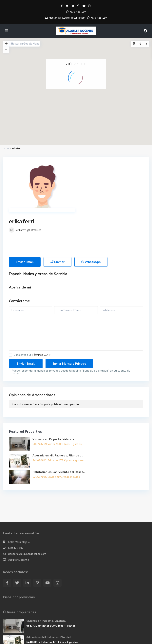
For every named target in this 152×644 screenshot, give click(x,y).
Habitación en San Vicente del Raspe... (59, 432)
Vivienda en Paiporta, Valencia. (54, 400)
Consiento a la (32, 315)
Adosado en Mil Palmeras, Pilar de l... (58, 416)
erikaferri (89, 167)
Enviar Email (25, 222)
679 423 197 (78, 12)
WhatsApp (91, 222)
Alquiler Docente (19, 520)
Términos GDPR (41, 315)
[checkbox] (10, 315)
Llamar (57, 222)
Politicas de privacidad (108, 639)
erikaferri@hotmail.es (96, 175)
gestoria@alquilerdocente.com (27, 514)
